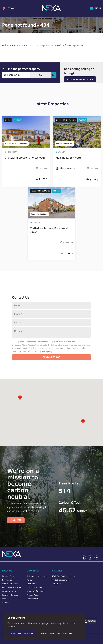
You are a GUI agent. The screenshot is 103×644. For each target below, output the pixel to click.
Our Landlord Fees (35, 588)
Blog (4, 599)
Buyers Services (9, 591)
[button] (83, 422)
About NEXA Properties (12, 588)
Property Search (9, 576)
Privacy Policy (33, 595)
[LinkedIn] (97, 558)
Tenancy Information (36, 591)
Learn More (16, 520)
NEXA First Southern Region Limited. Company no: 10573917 (63, 580)
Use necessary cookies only (56, 633)
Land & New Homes (10, 584)
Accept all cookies (22, 633)
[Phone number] (52, 314)
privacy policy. (47, 351)
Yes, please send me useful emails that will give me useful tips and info (44, 342)
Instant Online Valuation (80, 79)
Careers (5, 603)
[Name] (52, 305)
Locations (31, 584)
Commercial (7, 580)
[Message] (52, 333)
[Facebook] (84, 558)
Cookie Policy (33, 599)
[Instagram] (90, 558)
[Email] (52, 323)
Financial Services (10, 595)
